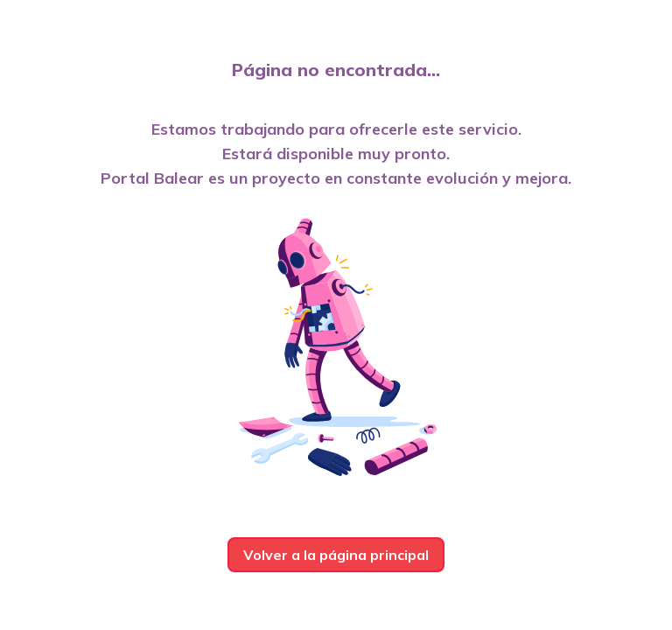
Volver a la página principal (336, 555)
